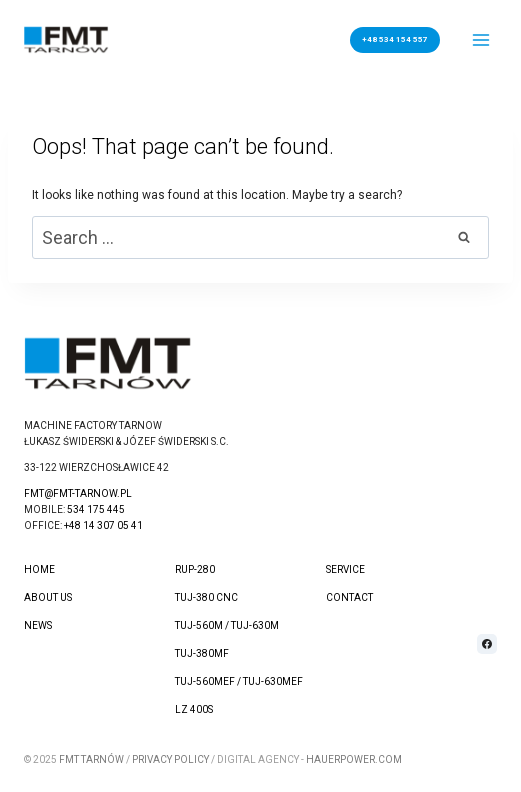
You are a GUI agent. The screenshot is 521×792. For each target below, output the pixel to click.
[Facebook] (487, 644)
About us (48, 597)
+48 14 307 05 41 (103, 525)
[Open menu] (481, 39)
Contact (349, 597)
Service (345, 569)
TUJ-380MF (202, 653)
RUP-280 (195, 569)
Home (39, 569)
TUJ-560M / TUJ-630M (227, 625)
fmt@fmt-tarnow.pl (78, 493)
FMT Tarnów (91, 759)
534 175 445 (96, 509)
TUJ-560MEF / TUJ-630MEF (239, 681)
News (38, 625)
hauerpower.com (354, 759)
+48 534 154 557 (395, 39)
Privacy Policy (170, 759)
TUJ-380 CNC (206, 597)
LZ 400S (194, 709)
